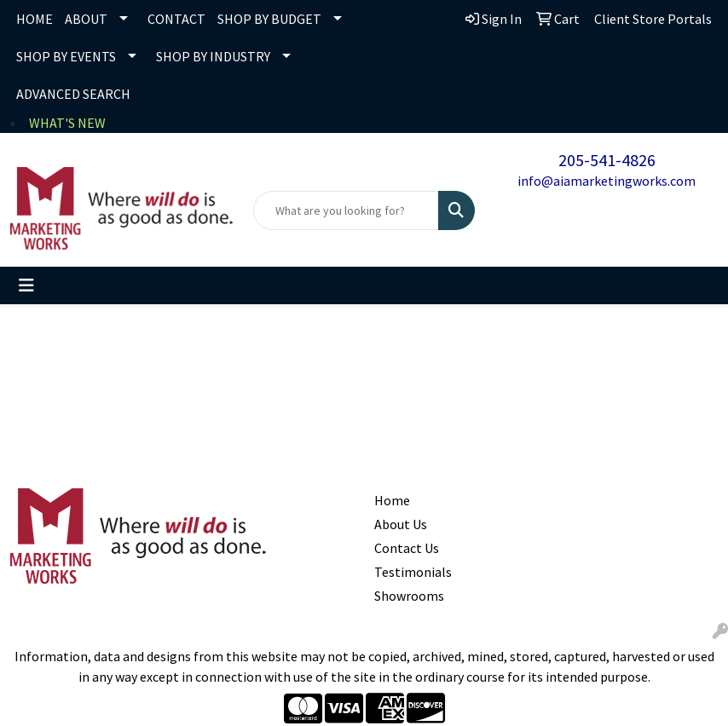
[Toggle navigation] (26, 285)
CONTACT (176, 19)
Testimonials (410, 572)
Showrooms (409, 596)
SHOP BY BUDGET (269, 19)
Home (392, 500)
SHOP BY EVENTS (66, 56)
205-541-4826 (607, 160)
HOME (35, 19)
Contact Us (407, 548)
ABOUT (86, 19)
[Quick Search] (347, 210)
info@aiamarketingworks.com (607, 181)
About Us (401, 524)
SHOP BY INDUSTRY (213, 56)
